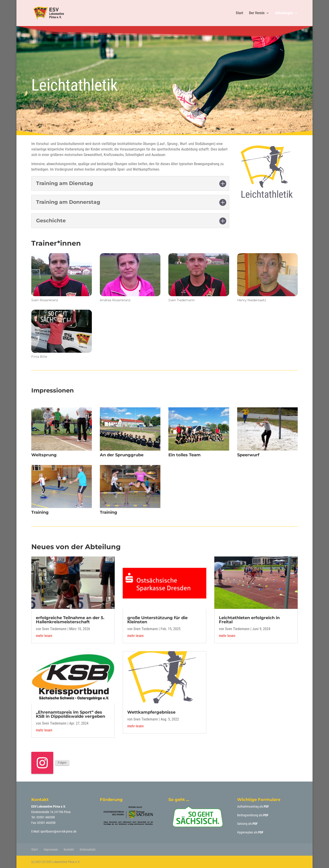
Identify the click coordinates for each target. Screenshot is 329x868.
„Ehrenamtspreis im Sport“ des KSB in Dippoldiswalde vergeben (70, 714)
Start (239, 13)
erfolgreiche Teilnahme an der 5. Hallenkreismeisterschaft (70, 620)
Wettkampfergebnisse (151, 712)
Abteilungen (284, 13)
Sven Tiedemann (54, 629)
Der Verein (257, 13)
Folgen (62, 763)
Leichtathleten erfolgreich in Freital (249, 620)
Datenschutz (88, 849)
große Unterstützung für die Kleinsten (157, 620)
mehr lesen (44, 636)
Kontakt (69, 849)
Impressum (51, 849)
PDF (266, 806)
